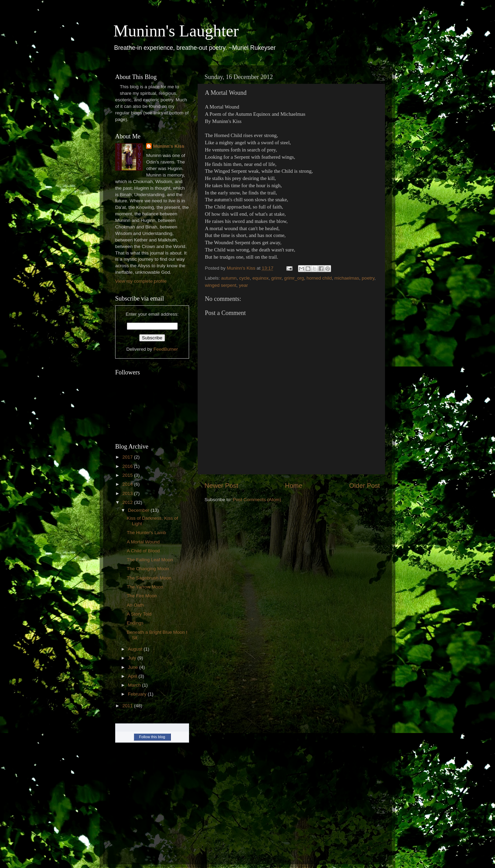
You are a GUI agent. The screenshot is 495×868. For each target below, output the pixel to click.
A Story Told (139, 614)
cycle (245, 278)
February (138, 694)
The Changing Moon (148, 569)
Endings (135, 623)
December (139, 510)
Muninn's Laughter (176, 31)
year (243, 285)
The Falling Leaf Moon (150, 560)
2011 (128, 706)
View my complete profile (141, 281)
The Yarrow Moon (145, 587)
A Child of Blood (143, 551)
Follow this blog (152, 737)
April (133, 676)
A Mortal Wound (143, 542)
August (136, 649)
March (135, 685)
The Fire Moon (142, 596)
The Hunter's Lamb (146, 533)
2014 (128, 484)
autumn (229, 278)
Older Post (365, 486)
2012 (128, 502)
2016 (128, 466)
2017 (128, 457)
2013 (128, 493)
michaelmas (347, 278)
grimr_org (294, 278)
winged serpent (221, 285)
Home (294, 486)
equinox (260, 278)
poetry (368, 278)
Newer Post (221, 486)
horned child (319, 278)
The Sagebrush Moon (149, 578)
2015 (128, 475)
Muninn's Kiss (169, 146)
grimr (276, 278)
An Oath (135, 605)
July (133, 658)
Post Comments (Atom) (257, 500)
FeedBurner (166, 349)
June (134, 667)
